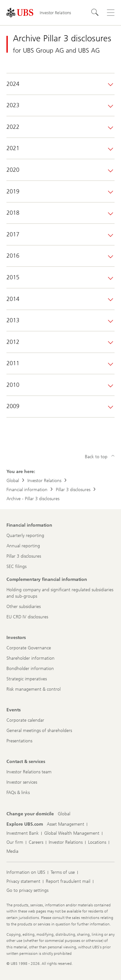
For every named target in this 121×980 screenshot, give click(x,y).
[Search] (95, 13)
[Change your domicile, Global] (64, 814)
